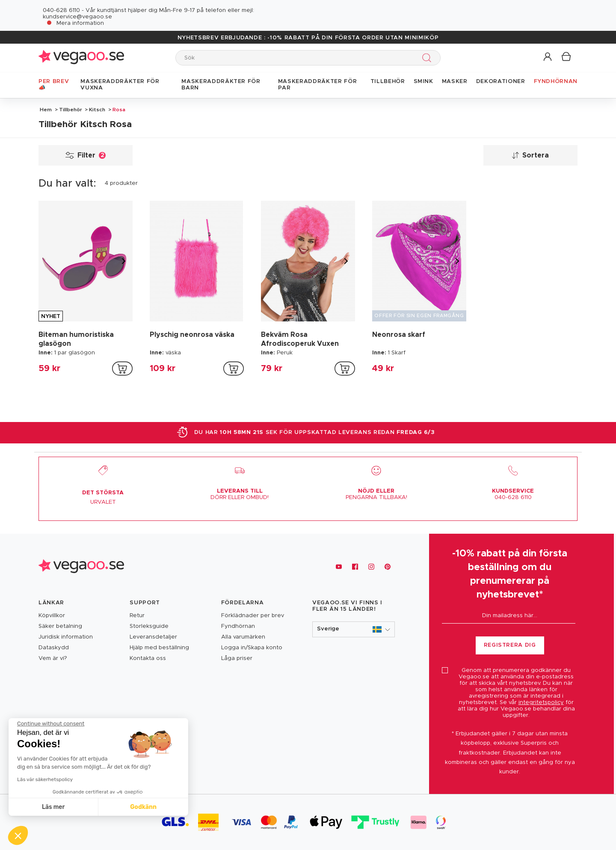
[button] (548, 57)
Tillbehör (71, 110)
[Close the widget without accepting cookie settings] (51, 724)
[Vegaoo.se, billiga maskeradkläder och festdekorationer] (81, 567)
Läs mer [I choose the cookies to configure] (53, 807)
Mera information (80, 23)
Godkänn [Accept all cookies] (143, 807)
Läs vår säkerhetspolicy (45, 779)
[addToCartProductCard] (122, 369)
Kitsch (97, 110)
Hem (46, 110)
